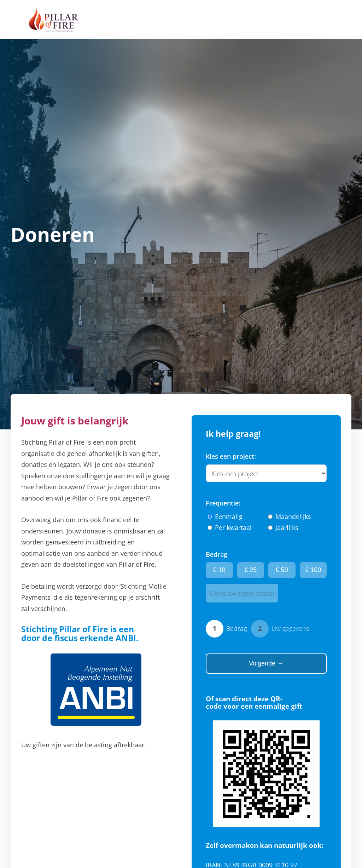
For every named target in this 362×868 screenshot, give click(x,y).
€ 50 (282, 570)
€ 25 (250, 570)
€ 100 (313, 570)
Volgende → (266, 663)
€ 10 (219, 570)
